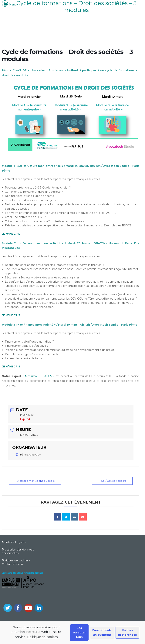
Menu (10, 5)
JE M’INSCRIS (11, 315)
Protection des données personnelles (18, 551)
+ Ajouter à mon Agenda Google (35, 481)
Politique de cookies (42, 637)
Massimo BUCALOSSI (40, 376)
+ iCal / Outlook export (112, 481)
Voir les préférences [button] (128, 632)
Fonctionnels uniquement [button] (102, 632)
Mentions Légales (14, 542)
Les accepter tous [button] (79, 632)
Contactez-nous (12, 564)
